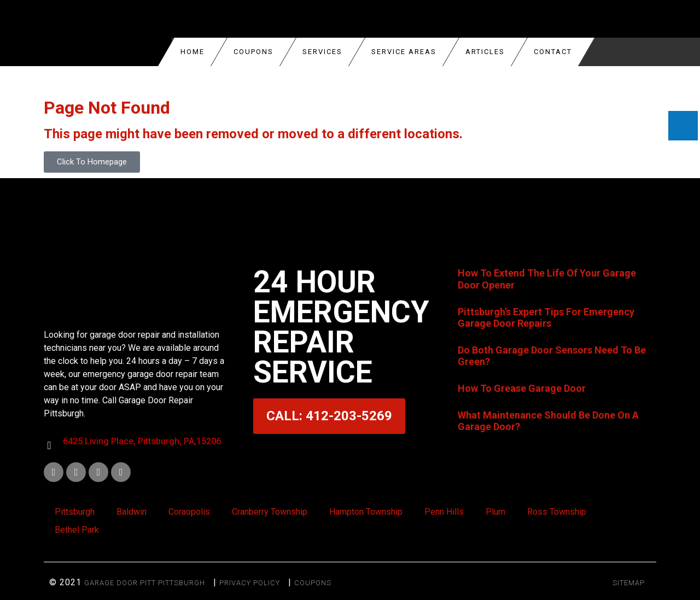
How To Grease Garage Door (522, 388)
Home (192, 52)
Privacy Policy (250, 583)
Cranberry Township (270, 512)
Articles (485, 52)
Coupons (313, 583)
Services (322, 52)
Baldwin (132, 512)
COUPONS (253, 52)
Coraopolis (189, 512)
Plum (495, 512)
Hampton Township (366, 512)
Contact (553, 52)
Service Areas (404, 52)
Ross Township (557, 512)
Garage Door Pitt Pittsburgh (145, 583)
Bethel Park (77, 530)
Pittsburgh (75, 512)
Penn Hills (444, 512)
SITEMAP (629, 583)
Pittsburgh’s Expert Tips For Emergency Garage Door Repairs (546, 318)
